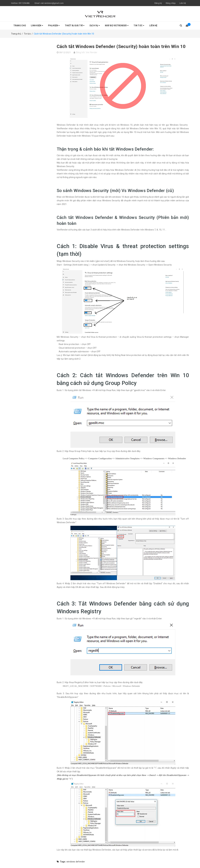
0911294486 (24, 3)
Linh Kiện (37, 26)
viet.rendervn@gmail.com (52, 3)
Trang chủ (20, 26)
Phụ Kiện (54, 26)
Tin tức (139, 26)
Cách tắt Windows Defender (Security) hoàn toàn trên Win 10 (121, 46)
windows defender (76, 862)
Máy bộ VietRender (117, 26)
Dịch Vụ (95, 26)
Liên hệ (183, 3)
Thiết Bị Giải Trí (75, 26)
